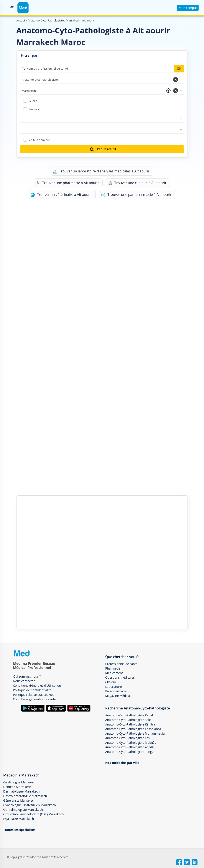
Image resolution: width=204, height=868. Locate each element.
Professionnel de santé (121, 664)
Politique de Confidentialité (32, 690)
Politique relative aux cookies (34, 695)
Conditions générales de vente (34, 699)
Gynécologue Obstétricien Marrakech (30, 805)
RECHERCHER (103, 149)
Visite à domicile (39, 140)
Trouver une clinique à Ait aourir (137, 183)
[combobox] (102, 80)
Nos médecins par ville (122, 763)
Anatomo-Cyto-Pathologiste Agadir (130, 747)
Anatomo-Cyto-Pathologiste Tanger (130, 752)
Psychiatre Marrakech (19, 819)
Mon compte (188, 8)
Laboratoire (114, 687)
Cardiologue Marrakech (20, 782)
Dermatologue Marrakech (21, 791)
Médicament (114, 673)
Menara (34, 109)
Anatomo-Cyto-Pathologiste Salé (128, 720)
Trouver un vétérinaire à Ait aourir (61, 195)
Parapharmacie (116, 691)
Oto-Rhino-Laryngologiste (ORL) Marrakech (34, 814)
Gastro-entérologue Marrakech (25, 796)
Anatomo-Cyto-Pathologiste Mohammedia (135, 733)
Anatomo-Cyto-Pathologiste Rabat (129, 715)
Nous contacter (24, 681)
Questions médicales (120, 677)
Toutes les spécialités (19, 830)
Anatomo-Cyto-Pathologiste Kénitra (130, 724)
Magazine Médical (118, 696)
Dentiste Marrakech (17, 787)
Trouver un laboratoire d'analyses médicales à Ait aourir (101, 171)
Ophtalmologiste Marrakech (23, 810)
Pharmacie (113, 668)
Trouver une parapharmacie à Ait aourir (136, 195)
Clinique (111, 682)
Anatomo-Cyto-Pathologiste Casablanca (133, 729)
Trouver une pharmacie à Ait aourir (67, 183)
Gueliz (33, 101)
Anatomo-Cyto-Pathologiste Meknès (131, 743)
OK (179, 68)
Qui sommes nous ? (27, 676)
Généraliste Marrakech (19, 800)
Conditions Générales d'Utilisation (37, 685)
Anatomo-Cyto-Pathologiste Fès (127, 738)
